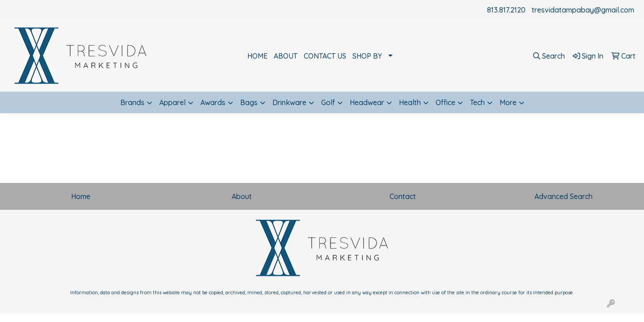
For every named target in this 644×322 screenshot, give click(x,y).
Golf (328, 102)
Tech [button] (477, 102)
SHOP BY (367, 56)
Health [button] (410, 102)
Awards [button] (213, 102)
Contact (403, 196)
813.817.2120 (506, 10)
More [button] (508, 102)
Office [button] (445, 102)
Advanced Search (563, 196)
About (242, 196)
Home (81, 196)
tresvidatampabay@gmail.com (583, 10)
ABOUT (286, 56)
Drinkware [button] (289, 102)
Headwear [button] (367, 102)
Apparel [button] (172, 102)
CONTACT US (325, 56)
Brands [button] (132, 102)
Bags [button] (249, 102)
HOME (257, 56)
